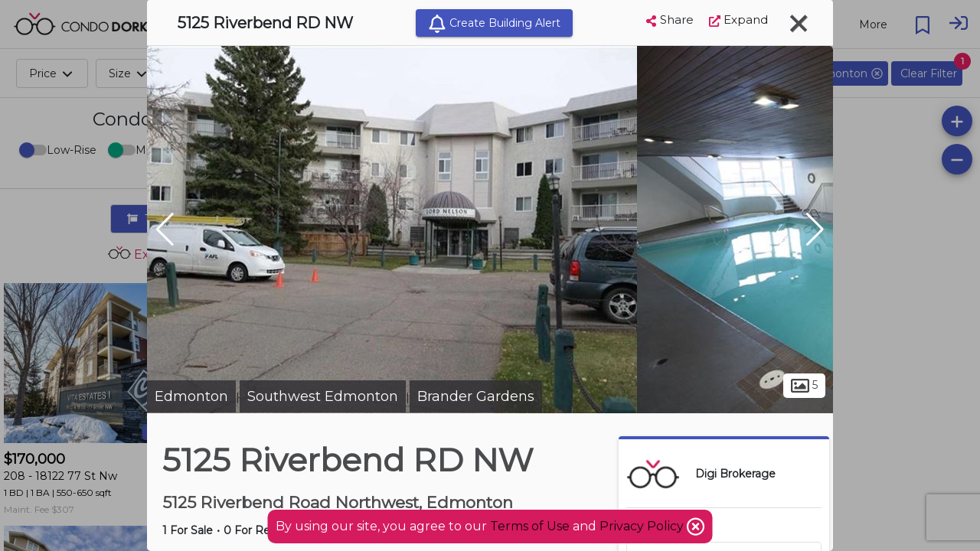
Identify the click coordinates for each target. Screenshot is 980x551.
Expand (738, 20)
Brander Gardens (476, 396)
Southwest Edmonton (323, 396)
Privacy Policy (643, 526)
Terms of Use (530, 526)
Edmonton (191, 396)
